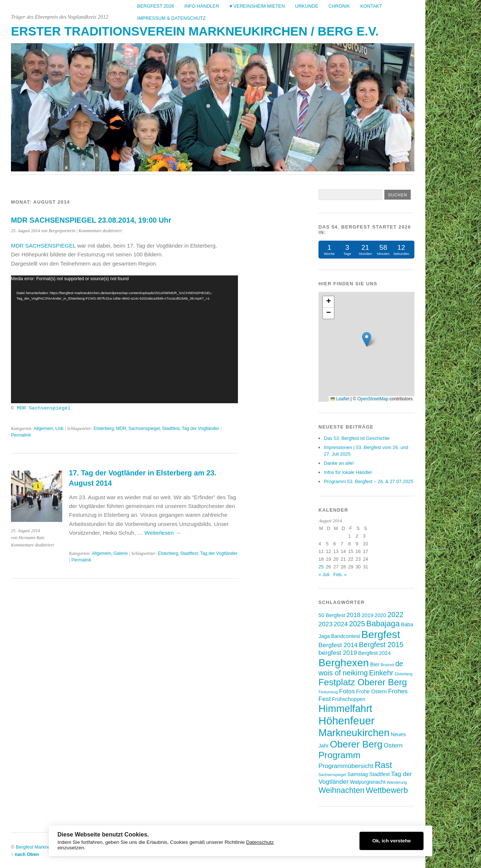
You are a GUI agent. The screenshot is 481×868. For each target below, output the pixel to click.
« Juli (324, 574)
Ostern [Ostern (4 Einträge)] (393, 745)
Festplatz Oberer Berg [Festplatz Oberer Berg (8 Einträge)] (363, 682)
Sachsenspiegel (144, 428)
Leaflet (340, 399)
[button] (367, 339)
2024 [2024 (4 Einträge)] (341, 624)
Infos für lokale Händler (348, 472)
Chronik (339, 6)
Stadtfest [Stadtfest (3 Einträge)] (380, 774)
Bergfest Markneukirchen (42, 847)
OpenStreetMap (373, 399)
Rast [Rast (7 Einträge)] (383, 765)
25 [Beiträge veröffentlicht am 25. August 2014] (321, 567)
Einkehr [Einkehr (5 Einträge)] (381, 673)
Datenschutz (260, 842)
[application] (124, 339)
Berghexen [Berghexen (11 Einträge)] (344, 663)
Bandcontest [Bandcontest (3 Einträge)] (345, 636)
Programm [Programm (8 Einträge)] (340, 755)
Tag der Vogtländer (201, 428)
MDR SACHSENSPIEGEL (43, 246)
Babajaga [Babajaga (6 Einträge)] (383, 624)
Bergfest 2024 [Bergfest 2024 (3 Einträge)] (375, 653)
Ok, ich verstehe (391, 841)
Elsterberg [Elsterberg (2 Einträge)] (404, 674)
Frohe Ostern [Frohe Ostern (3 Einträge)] (372, 691)
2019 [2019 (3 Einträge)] (368, 615)
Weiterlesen (163, 532)
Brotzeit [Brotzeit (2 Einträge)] (387, 665)
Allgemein (43, 428)
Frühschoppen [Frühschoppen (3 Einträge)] (349, 699)
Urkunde (307, 6)
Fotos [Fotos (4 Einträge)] (347, 691)
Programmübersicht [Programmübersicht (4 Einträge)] (346, 766)
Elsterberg (104, 428)
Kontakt (371, 6)
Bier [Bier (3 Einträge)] (375, 664)
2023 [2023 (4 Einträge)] (325, 624)
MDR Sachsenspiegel (44, 407)
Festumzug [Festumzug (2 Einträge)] (328, 692)
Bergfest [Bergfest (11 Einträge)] (381, 634)
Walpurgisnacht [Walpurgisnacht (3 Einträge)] (368, 782)
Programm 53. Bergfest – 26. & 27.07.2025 (369, 481)
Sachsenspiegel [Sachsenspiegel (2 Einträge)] (332, 775)
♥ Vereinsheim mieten (257, 6)
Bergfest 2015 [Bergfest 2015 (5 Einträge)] (381, 645)
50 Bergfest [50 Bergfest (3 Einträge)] (332, 615)
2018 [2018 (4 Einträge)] (353, 615)
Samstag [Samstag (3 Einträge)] (358, 774)
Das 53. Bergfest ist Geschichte (357, 438)
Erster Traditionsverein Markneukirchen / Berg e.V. (195, 31)
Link (59, 428)
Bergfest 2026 (156, 6)
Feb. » (340, 574)
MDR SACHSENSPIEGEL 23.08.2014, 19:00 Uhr (91, 220)
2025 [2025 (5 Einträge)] (357, 624)
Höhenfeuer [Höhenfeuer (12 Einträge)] (346, 721)
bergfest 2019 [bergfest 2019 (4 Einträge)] (338, 653)
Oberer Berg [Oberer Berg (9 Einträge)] (356, 744)
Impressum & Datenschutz (171, 18)
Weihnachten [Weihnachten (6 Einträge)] (342, 790)
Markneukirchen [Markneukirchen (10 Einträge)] (354, 733)
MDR (121, 428)
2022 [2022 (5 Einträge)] (395, 615)
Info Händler (202, 6)
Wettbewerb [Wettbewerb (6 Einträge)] (387, 790)
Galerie (121, 553)
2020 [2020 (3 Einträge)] (380, 615)
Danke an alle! (339, 463)
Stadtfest (171, 428)
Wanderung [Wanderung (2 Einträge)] (397, 782)
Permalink (21, 435)
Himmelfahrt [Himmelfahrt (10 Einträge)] (345, 709)
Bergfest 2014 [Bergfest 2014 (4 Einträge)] (338, 645)
